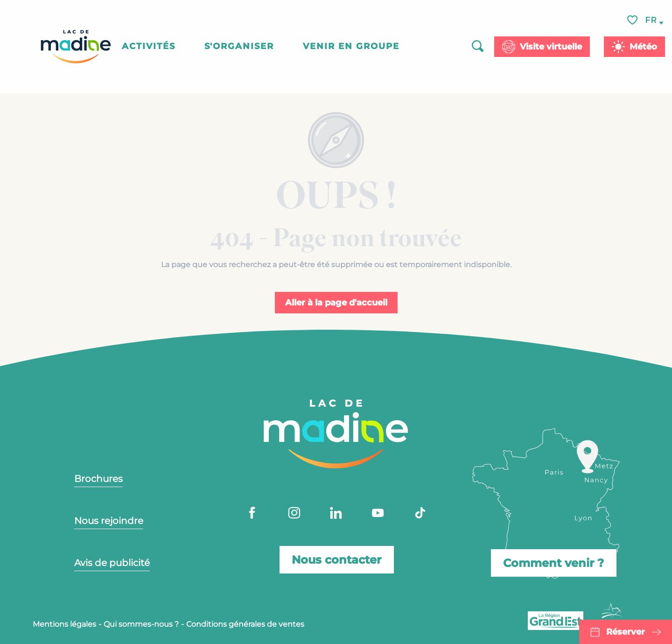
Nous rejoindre (109, 521)
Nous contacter (336, 559)
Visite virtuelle (551, 47)
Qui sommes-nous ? (141, 624)
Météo (643, 47)
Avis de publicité (112, 563)
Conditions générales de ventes (245, 624)
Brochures (98, 479)
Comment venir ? (553, 559)
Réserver (626, 632)
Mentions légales (64, 624)
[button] (651, 20)
